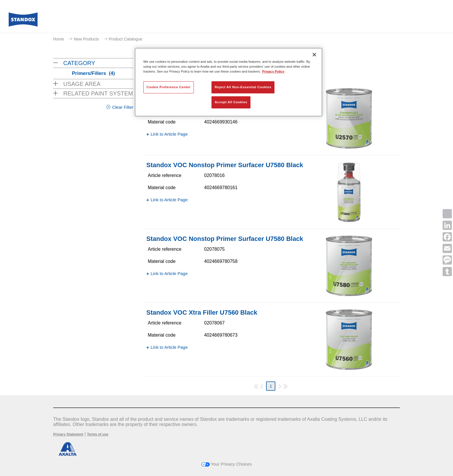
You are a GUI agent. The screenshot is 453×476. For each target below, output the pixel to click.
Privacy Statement (68, 434)
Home (59, 39)
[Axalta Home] (23, 21)
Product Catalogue (126, 39)
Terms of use (98, 434)
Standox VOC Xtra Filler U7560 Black (202, 312)
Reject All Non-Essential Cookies (243, 87)
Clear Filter (123, 107)
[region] (229, 82)
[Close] (314, 55)
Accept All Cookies (231, 102)
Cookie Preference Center (169, 87)
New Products (86, 39)
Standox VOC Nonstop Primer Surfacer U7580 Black (225, 165)
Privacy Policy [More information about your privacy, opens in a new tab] (273, 71)
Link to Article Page (169, 134)
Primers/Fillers (93, 73)
